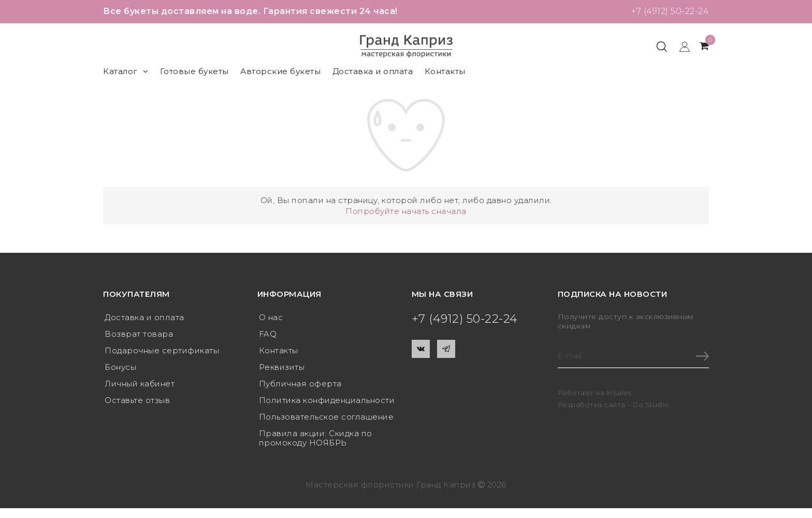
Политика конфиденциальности (327, 400)
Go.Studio (651, 405)
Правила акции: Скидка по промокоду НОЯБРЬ (316, 438)
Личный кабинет (140, 384)
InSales (619, 393)
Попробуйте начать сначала (406, 211)
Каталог (126, 71)
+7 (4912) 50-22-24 (670, 11)
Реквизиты (282, 367)
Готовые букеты (194, 71)
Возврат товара (139, 334)
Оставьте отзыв (137, 400)
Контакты (445, 71)
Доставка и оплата (373, 71)
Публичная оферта (300, 384)
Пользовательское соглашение (327, 417)
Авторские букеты (280, 71)
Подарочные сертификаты (162, 350)
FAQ (268, 334)
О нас (271, 317)
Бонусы (120, 367)
